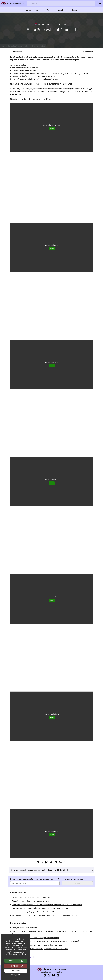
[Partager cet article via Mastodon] (51, 862)
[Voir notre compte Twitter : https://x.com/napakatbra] (49, 976)
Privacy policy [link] (16, 975)
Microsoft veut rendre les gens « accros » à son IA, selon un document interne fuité (45, 941)
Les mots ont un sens (16, 4)
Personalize (16, 971)
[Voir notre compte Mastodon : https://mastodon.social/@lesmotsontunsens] (58, 975)
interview (28, 99)
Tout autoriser (16, 961)
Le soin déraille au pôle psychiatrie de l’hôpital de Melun (35, 912)
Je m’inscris (77, 883)
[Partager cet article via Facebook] (38, 862)
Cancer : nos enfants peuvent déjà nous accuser (31, 897)
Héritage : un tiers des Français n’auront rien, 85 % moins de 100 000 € (40, 908)
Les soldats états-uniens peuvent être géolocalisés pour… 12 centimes (40, 949)
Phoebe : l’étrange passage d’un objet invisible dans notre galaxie (38, 945)
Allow (52, 129)
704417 (21, 46)
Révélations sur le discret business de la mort (30, 901)
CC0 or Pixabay (39, 46)
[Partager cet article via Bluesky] (46, 862)
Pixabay (28, 46)
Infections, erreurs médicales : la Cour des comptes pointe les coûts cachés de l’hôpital (47, 905)
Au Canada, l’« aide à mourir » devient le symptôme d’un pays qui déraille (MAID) (44, 916)
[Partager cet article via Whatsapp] (60, 862)
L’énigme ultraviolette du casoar (25, 928)
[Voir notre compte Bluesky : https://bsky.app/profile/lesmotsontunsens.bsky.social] (53, 976)
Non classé (17, 52)
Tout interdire (16, 966)
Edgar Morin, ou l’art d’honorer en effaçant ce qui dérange (35, 938)
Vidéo (30, 957)
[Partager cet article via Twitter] (42, 862)
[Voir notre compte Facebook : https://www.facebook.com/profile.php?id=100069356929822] (45, 975)
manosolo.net (66, 84)
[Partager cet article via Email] (65, 862)
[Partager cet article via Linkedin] (56, 862)
